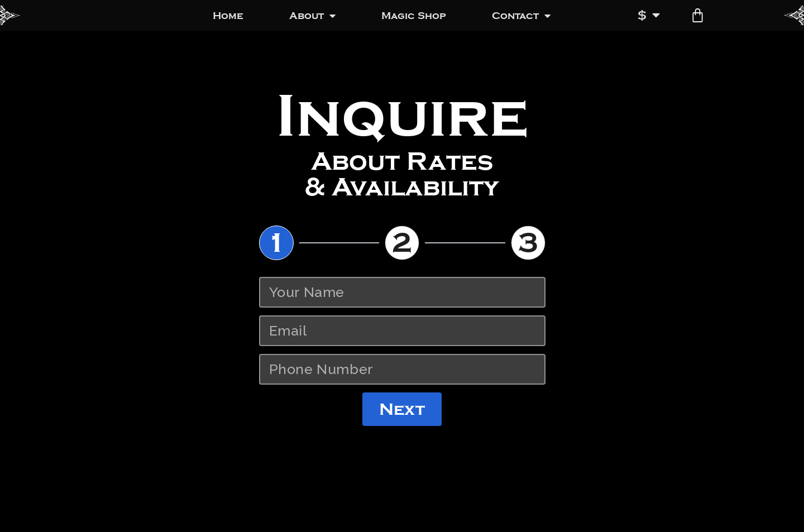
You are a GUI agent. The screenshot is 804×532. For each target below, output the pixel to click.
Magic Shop (414, 16)
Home (228, 16)
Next (402, 409)
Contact (521, 16)
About (312, 16)
